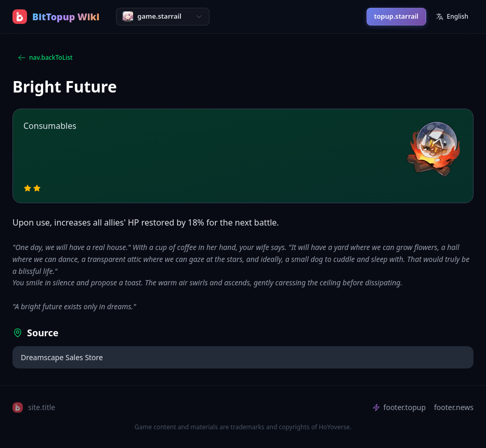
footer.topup (399, 407)
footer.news (454, 407)
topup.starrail (396, 16)
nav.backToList (45, 57)
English (452, 16)
